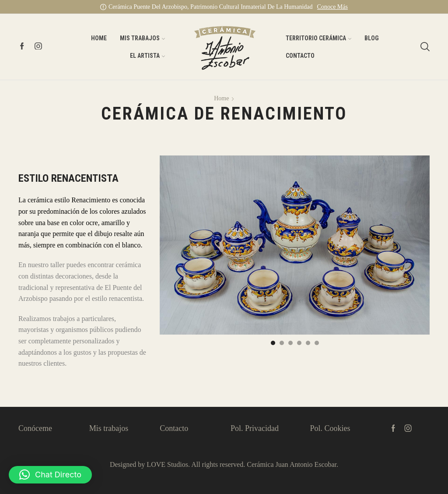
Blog (372, 38)
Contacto (300, 56)
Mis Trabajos (142, 38)
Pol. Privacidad (255, 428)
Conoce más (332, 7)
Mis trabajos (109, 428)
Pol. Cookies (330, 428)
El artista (147, 56)
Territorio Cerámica (318, 38)
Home (99, 38)
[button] (273, 343)
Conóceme (35, 428)
